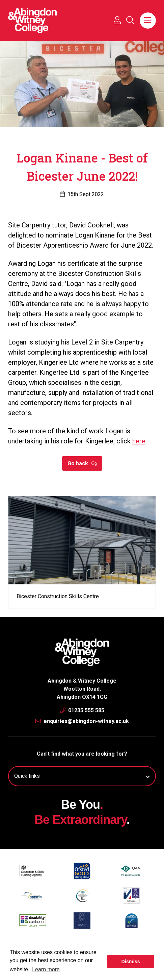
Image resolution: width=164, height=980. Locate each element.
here (139, 441)
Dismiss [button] (131, 961)
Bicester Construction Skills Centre (58, 596)
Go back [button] (82, 463)
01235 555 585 (82, 710)
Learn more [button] (46, 969)
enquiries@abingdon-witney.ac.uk (82, 721)
